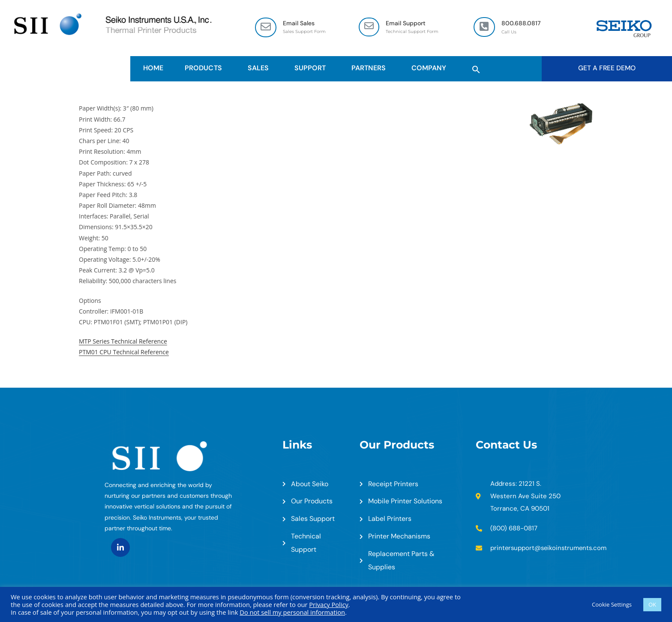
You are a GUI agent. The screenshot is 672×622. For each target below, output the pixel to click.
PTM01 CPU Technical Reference (124, 352)
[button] (476, 68)
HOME (153, 68)
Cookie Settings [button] (612, 604)
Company (431, 68)
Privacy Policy (329, 604)
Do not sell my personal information (292, 612)
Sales (260, 68)
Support (312, 68)
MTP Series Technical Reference (123, 341)
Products (205, 68)
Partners (371, 68)
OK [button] (652, 604)
